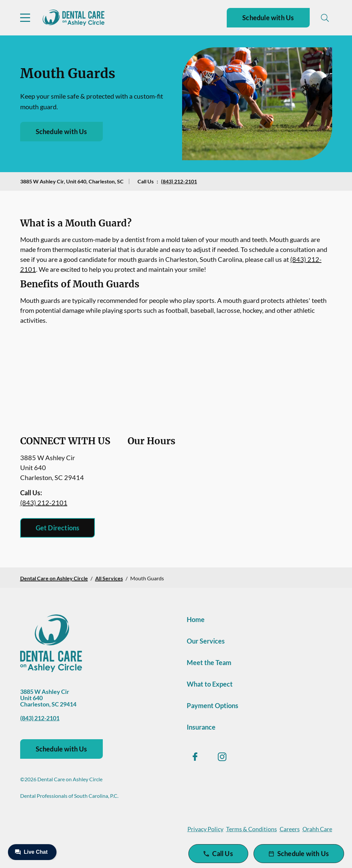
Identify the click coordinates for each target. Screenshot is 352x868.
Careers (290, 829)
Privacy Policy (205, 829)
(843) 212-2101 (179, 181)
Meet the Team (209, 662)
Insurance (201, 727)
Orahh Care (317, 829)
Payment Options (213, 705)
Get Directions (58, 528)
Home (196, 619)
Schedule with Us (268, 18)
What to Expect (210, 684)
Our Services (206, 641)
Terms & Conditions (252, 829)
